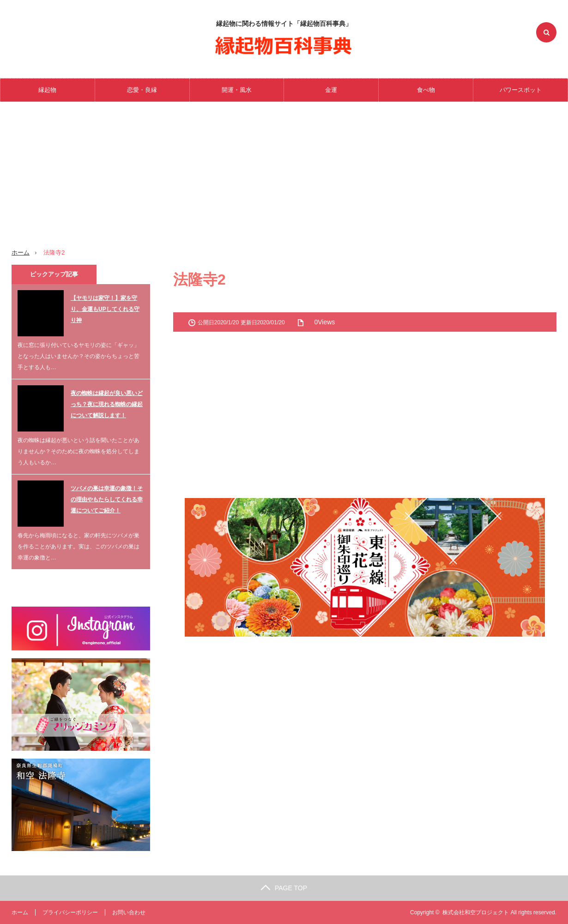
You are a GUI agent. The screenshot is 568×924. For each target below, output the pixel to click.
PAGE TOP (284, 888)
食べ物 (426, 90)
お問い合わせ (129, 912)
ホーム (20, 912)
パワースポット (521, 90)
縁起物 (47, 90)
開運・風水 (237, 90)
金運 (331, 90)
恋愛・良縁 (142, 90)
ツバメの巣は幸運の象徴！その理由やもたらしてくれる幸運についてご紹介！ (107, 499)
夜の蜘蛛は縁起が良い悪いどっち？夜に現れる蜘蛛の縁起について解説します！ (107, 404)
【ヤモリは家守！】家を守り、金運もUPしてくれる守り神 (105, 309)
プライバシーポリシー (70, 912)
